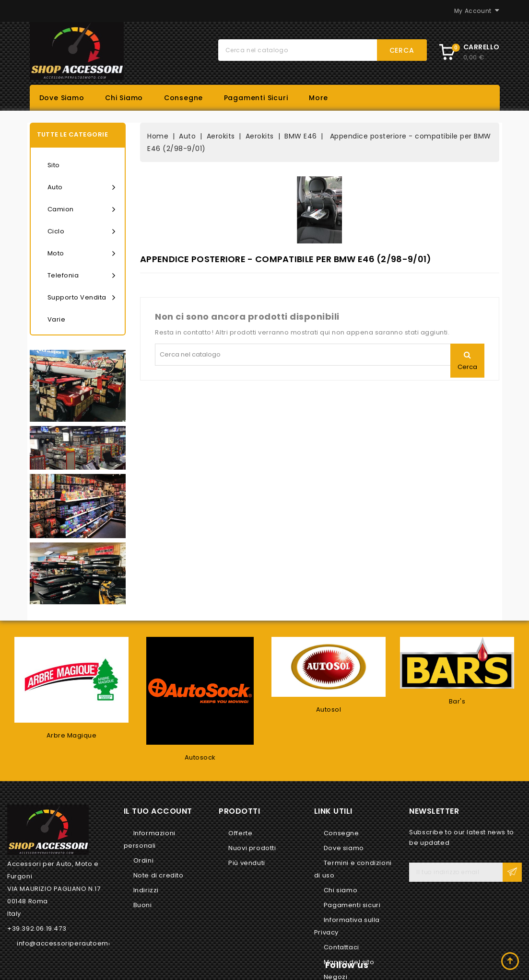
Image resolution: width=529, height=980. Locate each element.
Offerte (240, 833)
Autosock (200, 757)
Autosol (329, 709)
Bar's (457, 701)
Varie (57, 319)
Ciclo (82, 231)
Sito (54, 165)
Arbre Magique (72, 735)
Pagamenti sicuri (256, 98)
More (318, 98)
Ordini (144, 860)
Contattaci (341, 947)
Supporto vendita (82, 298)
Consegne (183, 98)
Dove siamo (62, 98)
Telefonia (82, 276)
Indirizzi (146, 890)
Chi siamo (124, 98)
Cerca (402, 50)
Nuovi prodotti (252, 848)
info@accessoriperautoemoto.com (77, 943)
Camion (82, 209)
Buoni (143, 905)
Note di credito (159, 875)
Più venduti (247, 863)
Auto (82, 187)
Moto (82, 254)
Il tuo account (158, 811)
